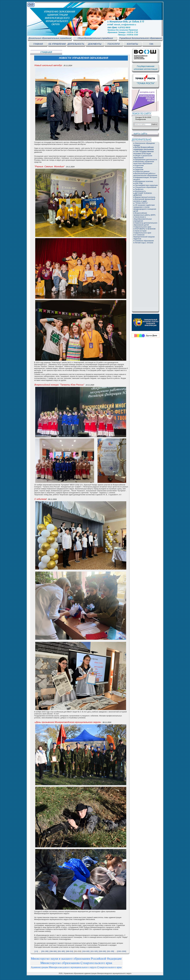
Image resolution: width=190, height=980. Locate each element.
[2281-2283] (121, 951)
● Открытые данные (141, 171)
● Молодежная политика (143, 181)
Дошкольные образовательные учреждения (50, 38)
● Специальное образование (145, 187)
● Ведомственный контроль (144, 197)
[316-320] (86, 951)
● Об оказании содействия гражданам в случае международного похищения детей (145, 208)
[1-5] (36, 951)
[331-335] (111, 951)
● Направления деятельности (145, 160)
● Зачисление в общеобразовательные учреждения (143, 219)
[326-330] (102, 951)
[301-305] (61, 951)
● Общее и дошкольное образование (143, 157)
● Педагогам (138, 169)
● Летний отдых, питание (143, 243)
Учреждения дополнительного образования (141, 38)
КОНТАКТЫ (132, 44)
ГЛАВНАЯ (38, 44)
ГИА (151, 44)
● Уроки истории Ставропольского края (142, 232)
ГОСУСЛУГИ (114, 44)
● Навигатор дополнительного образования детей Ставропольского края (145, 225)
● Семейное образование (144, 241)
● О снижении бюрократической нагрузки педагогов (144, 237)
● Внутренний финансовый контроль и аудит (144, 200)
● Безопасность (140, 191)
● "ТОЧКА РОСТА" (141, 203)
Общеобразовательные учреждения (95, 38)
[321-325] (94, 951)
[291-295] (45, 951)
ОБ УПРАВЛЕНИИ (57, 44)
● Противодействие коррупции (146, 185)
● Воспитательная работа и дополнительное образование (145, 174)
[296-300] (53, 951)
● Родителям (139, 165)
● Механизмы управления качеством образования (144, 163)
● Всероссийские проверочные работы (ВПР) (144, 214)
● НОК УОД (138, 183)
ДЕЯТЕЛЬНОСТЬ (76, 44)
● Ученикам (138, 167)
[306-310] (69, 951)
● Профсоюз (138, 189)
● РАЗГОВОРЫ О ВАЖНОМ (144, 229)
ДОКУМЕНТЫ (95, 44)
